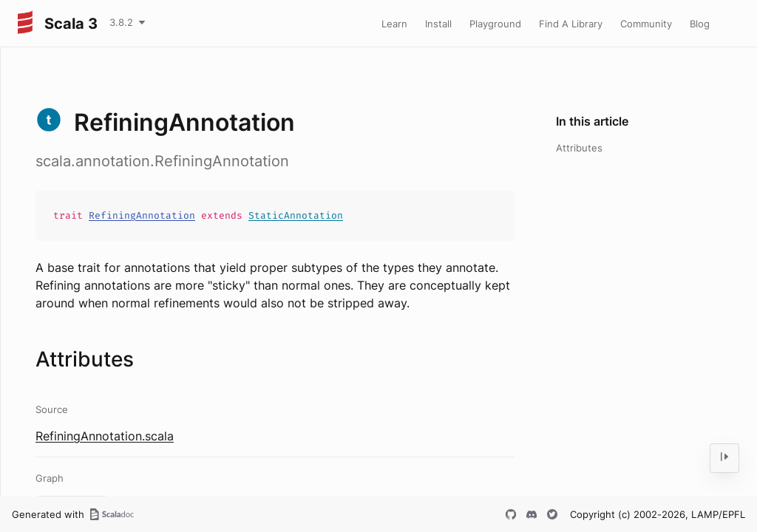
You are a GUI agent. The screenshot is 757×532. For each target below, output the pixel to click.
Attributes (579, 148)
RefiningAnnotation (142, 215)
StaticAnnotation (296, 215)
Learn (394, 24)
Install (438, 24)
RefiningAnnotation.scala (105, 436)
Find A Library (571, 24)
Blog (700, 24)
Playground (495, 24)
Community (646, 24)
